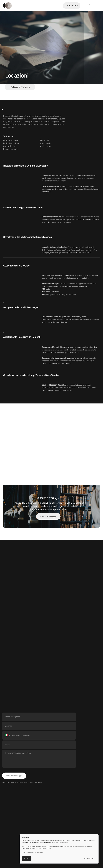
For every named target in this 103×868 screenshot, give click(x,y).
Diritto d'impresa (11, 140)
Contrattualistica (11, 146)
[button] (20, 87)
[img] (7, 6)
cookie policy (65, 842)
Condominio (46, 143)
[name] (39, 717)
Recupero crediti (11, 149)
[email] (39, 745)
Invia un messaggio (14, 776)
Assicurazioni (46, 146)
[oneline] (39, 726)
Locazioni (45, 140)
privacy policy (37, 782)
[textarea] (39, 759)
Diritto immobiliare (11, 143)
